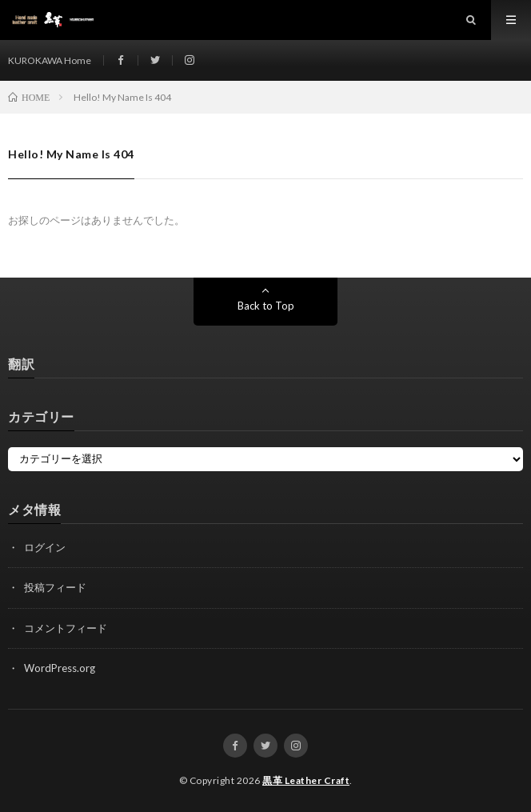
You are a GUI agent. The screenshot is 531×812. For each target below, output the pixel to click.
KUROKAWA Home (50, 60)
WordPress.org (60, 668)
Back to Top (266, 306)
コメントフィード (66, 628)
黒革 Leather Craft (306, 780)
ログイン (45, 547)
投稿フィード (55, 587)
